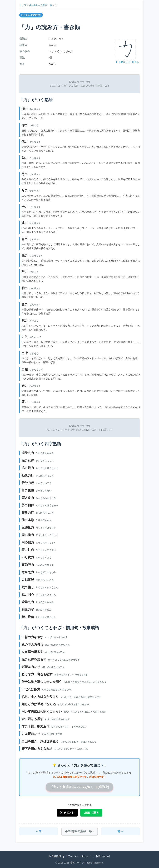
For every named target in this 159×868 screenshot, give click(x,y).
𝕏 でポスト (67, 813)
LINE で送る (91, 813)
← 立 (38, 831)
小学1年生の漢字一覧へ (80, 831)
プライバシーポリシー (78, 856)
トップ (23, 5)
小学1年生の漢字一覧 (41, 5)
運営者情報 (55, 856)
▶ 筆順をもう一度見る (127, 62)
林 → (121, 831)
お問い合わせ (103, 856)
